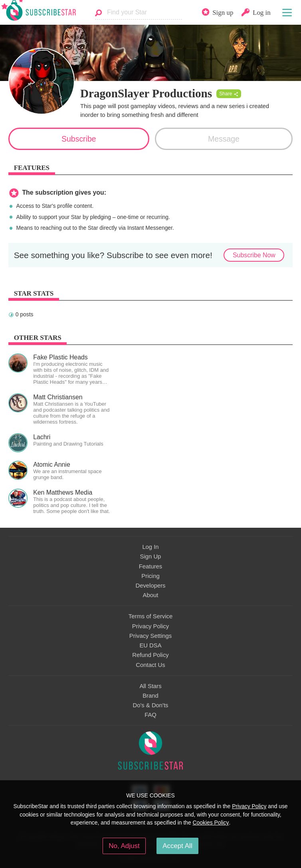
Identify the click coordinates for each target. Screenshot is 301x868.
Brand (150, 696)
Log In (150, 547)
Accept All (177, 846)
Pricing (150, 576)
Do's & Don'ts (151, 705)
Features (151, 566)
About (151, 595)
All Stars (150, 686)
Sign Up (151, 556)
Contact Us (150, 665)
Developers (150, 586)
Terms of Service (150, 616)
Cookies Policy (211, 823)
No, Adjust (124, 846)
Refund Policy (150, 655)
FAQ (150, 715)
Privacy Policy (150, 626)
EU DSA (150, 645)
